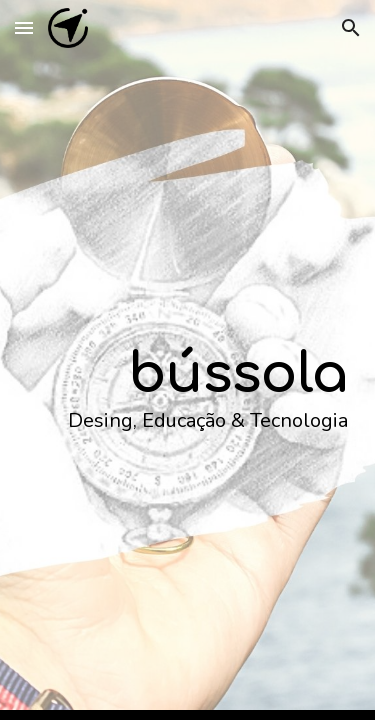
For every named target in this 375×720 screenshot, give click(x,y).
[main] (188, 360)
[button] (24, 27)
